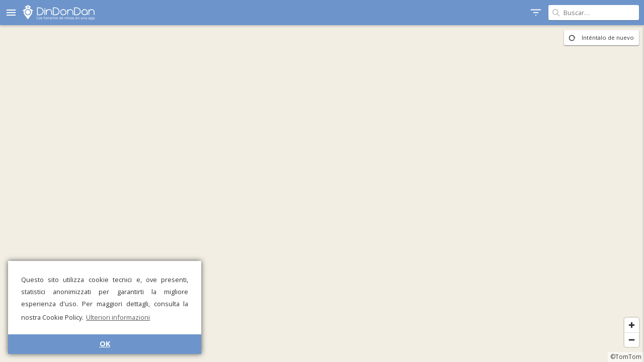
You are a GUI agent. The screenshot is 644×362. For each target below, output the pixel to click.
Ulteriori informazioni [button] (118, 317)
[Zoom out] (632, 340)
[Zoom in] (632, 325)
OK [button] (105, 344)
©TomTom (626, 357)
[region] (322, 194)
